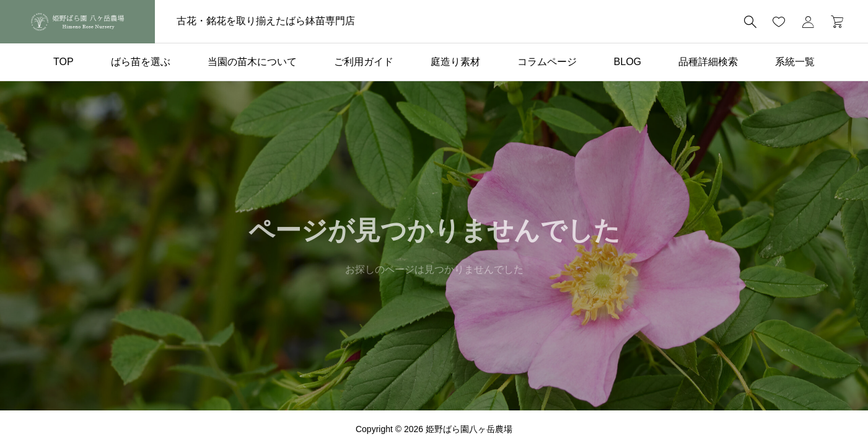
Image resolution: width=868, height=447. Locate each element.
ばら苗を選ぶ (141, 62)
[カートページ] (833, 22)
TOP (64, 62)
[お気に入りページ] (779, 22)
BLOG (628, 62)
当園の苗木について (252, 62)
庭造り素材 (455, 62)
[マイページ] (808, 22)
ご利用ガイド (364, 62)
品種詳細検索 (708, 62)
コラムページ (547, 62)
